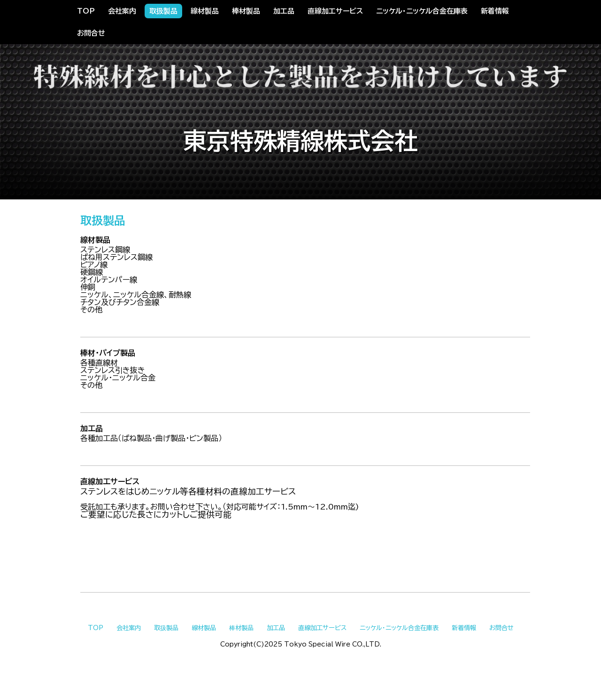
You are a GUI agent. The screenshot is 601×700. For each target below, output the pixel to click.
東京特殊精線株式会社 (300, 141)
